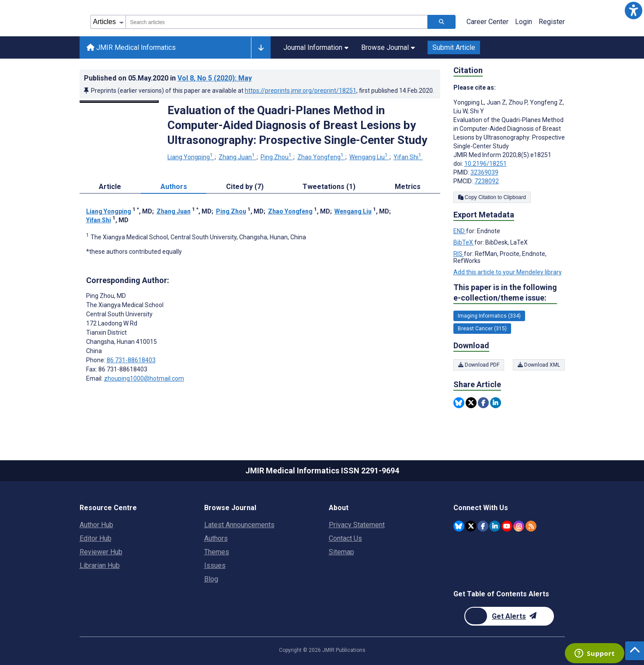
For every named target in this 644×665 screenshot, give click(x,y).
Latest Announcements (239, 525)
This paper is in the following (505, 293)
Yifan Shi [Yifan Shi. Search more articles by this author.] (408, 157)
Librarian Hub (100, 565)
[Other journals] (261, 48)
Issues (215, 565)
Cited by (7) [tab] (245, 187)
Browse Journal (388, 47)
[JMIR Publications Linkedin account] (495, 526)
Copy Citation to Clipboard (492, 197)
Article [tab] (110, 187)
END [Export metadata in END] (460, 231)
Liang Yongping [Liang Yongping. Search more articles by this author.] (191, 157)
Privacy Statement (357, 525)
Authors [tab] (174, 187)
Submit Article (454, 47)
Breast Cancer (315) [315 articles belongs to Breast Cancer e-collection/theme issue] (482, 329)
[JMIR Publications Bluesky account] (459, 526)
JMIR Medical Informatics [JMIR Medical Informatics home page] (131, 47)
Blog (211, 579)
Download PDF (479, 365)
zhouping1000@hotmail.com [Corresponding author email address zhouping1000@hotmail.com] (144, 378)
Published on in (168, 78)
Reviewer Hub (101, 552)
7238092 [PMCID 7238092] (487, 181)
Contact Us (345, 538)
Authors (216, 538)
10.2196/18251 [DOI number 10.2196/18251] (486, 164)
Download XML (539, 365)
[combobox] (277, 22)
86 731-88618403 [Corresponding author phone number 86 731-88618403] (131, 360)
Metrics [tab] (408, 187)
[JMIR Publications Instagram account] (519, 526)
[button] (634, 10)
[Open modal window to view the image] (119, 101)
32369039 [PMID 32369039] (484, 172)
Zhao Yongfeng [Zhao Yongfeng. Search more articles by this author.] (321, 157)
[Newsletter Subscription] (509, 616)
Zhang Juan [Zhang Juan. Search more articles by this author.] (237, 157)
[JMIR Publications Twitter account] (471, 526)
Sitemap (341, 552)
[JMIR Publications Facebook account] (483, 526)
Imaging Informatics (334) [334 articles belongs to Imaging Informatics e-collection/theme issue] (489, 316)
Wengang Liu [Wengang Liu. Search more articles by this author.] (369, 157)
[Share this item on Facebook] (483, 403)
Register (552, 22)
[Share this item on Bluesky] (459, 403)
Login (524, 22)
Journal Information (316, 47)
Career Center (487, 22)
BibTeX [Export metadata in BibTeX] (464, 242)
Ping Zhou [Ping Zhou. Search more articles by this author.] (277, 157)
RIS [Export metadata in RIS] (459, 254)
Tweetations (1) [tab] (329, 187)
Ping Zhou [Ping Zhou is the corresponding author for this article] (106, 296)
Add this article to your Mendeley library (508, 272)
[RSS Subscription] (531, 526)
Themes (217, 552)
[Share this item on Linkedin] (496, 403)
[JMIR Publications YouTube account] (507, 526)
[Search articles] (442, 22)
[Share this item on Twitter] (471, 403)
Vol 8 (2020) (215, 78)
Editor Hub (96, 538)
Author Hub (96, 525)
